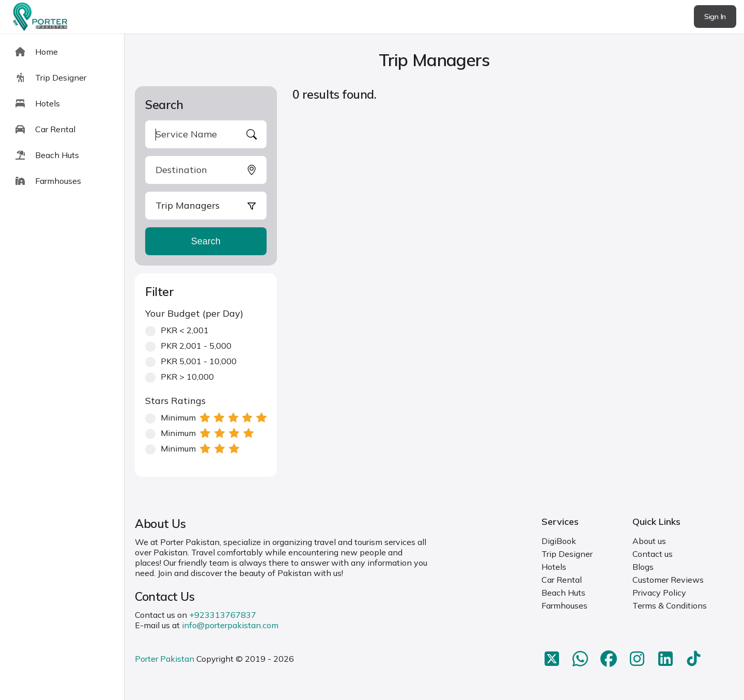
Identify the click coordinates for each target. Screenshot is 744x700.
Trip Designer (567, 554)
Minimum (206, 417)
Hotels (554, 567)
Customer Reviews (668, 580)
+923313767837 (223, 615)
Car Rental (562, 580)
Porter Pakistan (165, 659)
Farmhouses (564, 605)
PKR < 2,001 (177, 330)
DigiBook (559, 541)
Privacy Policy (659, 593)
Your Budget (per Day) (194, 313)
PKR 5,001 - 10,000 (191, 361)
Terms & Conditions (670, 605)
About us (649, 541)
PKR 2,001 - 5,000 (188, 346)
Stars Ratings (175, 401)
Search (206, 241)
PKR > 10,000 (180, 377)
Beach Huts (563, 593)
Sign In (715, 17)
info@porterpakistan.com (230, 625)
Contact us (653, 554)
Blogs (643, 567)
